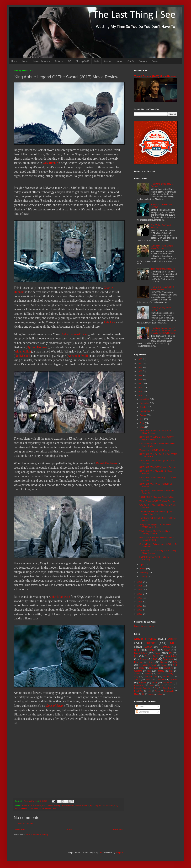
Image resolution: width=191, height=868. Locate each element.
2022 (140, 376)
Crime (158, 653)
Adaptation (171, 656)
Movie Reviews (41, 61)
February (144, 573)
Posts (140, 707)
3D (143, 694)
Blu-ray (164, 662)
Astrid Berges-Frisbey (51, 805)
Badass (148, 647)
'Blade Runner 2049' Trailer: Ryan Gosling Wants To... (155, 532)
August (143, 415)
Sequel (164, 665)
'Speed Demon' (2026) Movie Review (155, 76)
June (142, 423)
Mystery (169, 674)
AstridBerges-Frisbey (75, 334)
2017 (140, 396)
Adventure (168, 668)
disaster (174, 680)
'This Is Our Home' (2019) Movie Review (163, 288)
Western (138, 671)
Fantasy (160, 671)
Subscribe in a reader (144, 626)
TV (69, 61)
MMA (136, 694)
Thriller (152, 650)
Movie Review (45, 808)
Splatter (148, 674)
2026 (140, 359)
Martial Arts (140, 653)
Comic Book (152, 656)
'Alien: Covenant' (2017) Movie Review (157, 501)
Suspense (168, 682)
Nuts (159, 674)
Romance (168, 677)
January (144, 577)
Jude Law (110, 322)
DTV (175, 662)
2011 (140, 602)
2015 (140, 586)
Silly (136, 677)
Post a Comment (26, 824)
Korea (151, 662)
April (142, 565)
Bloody (152, 685)
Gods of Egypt (55, 706)
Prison (171, 685)
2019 (140, 388)
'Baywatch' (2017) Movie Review (154, 450)
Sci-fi (174, 643)
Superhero (168, 659)
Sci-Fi (131, 61)
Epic (92, 805)
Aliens (137, 674)
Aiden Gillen (23, 351)
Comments (142, 712)
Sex (156, 688)
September (145, 411)
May (142, 427)
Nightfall (160, 694)
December (145, 399)
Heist (149, 691)
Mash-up (151, 694)
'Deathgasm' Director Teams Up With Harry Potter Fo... (156, 513)
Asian (167, 650)
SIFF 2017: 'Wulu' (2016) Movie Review (157, 467)
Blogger (119, 853)
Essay (158, 691)
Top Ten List (151, 677)
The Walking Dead (147, 665)
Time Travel (168, 688)
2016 (140, 582)
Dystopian (154, 668)
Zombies (144, 659)
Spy (171, 671)
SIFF (137, 650)
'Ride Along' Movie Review (163, 269)
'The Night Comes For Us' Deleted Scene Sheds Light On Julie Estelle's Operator (163, 331)
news (54, 808)
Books (155, 61)
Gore (154, 682)
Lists (96, 61)
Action (107, 61)
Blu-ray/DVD (82, 61)
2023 (140, 371)
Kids (161, 685)
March (143, 569)
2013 (140, 594)
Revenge (138, 662)
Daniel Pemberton (107, 463)
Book (175, 665)
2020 (140, 384)
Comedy (165, 647)
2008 (140, 614)
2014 (140, 590)
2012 (140, 598)
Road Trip (138, 691)
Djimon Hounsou (37, 347)
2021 (140, 379)
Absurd (161, 680)
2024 (140, 367)
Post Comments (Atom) (37, 835)
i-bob (101, 853)
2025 (140, 363)
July (142, 419)
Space (137, 680)
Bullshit (143, 682)
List (136, 656)
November (145, 403)
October (144, 407)
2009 (140, 610)
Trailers (59, 61)
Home (14, 61)
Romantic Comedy (142, 688)
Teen (149, 671)
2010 (140, 606)
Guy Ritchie (50, 163)
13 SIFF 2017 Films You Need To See (157, 497)
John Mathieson (60, 597)
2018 (140, 391)
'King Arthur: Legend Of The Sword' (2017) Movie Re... (156, 526)
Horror (119, 61)
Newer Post (20, 830)
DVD (155, 659)
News (25, 61)
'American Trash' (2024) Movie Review (162, 247)
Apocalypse (139, 685)
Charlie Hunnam (68, 805)
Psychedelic (169, 691)
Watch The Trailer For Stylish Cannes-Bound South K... (157, 539)
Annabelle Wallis (78, 356)
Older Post (118, 830)
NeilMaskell (22, 356)
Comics (143, 61)
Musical (149, 680)
